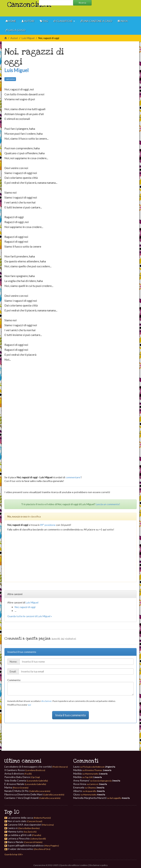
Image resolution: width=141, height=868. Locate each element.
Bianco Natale (15, 842)
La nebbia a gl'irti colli (19, 835)
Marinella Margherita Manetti (97, 798)
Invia (123, 21)
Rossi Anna (86, 784)
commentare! (73, 477)
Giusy (85, 794)
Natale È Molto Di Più (27, 791)
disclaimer (46, 701)
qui (29, 705)
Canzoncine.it (22, 3)
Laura (89, 767)
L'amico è (13, 828)
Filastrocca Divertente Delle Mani (34, 794)
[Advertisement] (107, 11)
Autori (28, 21)
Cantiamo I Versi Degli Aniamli (32, 798)
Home (11, 21)
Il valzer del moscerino (20, 849)
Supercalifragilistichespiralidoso (26, 845)
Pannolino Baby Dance (22, 777)
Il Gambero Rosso (25, 770)
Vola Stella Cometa (26, 780)
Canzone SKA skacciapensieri (24, 825)
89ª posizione (48, 525)
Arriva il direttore (18, 773)
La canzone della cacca (20, 818)
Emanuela (85, 787)
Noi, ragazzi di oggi (25, 607)
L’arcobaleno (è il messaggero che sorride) (36, 767)
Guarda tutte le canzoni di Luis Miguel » (30, 616)
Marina (16, 787)
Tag (44, 21)
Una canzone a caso (96, 21)
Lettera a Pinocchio (19, 838)
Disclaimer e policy (98, 865)
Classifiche (64, 21)
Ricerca (82, 3)
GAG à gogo (16, 30)
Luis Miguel (28, 38)
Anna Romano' (92, 780)
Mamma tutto (15, 831)
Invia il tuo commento (70, 715)
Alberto (85, 791)
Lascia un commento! (108, 504)
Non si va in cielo (17, 821)
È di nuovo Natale (25, 784)
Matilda (88, 770)
